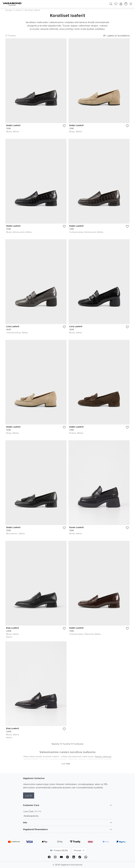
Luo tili (29, 796)
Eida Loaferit (13, 628)
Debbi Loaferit (13, 125)
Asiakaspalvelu (31, 816)
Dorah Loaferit (77, 527)
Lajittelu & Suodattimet (116, 36)
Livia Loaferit (13, 326)
